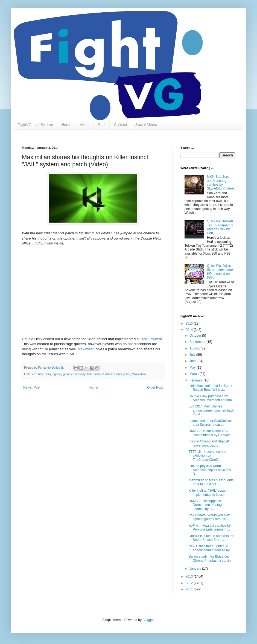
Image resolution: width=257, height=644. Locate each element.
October (196, 336)
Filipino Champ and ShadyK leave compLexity (209, 443)
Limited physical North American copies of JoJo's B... (210, 470)
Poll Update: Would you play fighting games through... (209, 517)
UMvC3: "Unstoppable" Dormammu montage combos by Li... (206, 505)
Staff (102, 125)
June (193, 361)
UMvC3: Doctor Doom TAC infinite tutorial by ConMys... (211, 433)
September (198, 342)
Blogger (148, 620)
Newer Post (32, 387)
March (195, 374)
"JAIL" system (151, 339)
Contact (120, 125)
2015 (190, 324)
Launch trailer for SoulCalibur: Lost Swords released (210, 423)
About (85, 125)
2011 (190, 589)
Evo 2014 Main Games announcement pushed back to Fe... (211, 410)
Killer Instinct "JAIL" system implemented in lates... (208, 493)
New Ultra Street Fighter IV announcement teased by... (210, 548)
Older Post (155, 387)
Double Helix (43, 374)
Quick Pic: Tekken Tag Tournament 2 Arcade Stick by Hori (220, 227)
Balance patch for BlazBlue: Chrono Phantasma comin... (211, 558)
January (196, 569)
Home (66, 125)
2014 (190, 330)
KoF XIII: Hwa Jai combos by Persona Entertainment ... (210, 528)
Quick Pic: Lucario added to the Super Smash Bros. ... (211, 538)
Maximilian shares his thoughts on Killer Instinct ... (211, 482)
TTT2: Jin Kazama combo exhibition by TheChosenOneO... (207, 456)
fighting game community (69, 374)
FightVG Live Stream (35, 125)
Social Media (146, 125)
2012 (190, 583)
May (193, 368)
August (195, 348)
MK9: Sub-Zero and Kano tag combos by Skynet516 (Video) (221, 183)
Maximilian (86, 349)
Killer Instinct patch (118, 374)
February (196, 380)
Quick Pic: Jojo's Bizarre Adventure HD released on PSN (220, 272)
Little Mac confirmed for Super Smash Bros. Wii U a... (211, 388)
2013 (190, 576)
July (193, 355)
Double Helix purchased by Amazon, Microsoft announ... (212, 398)
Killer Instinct (95, 374)
